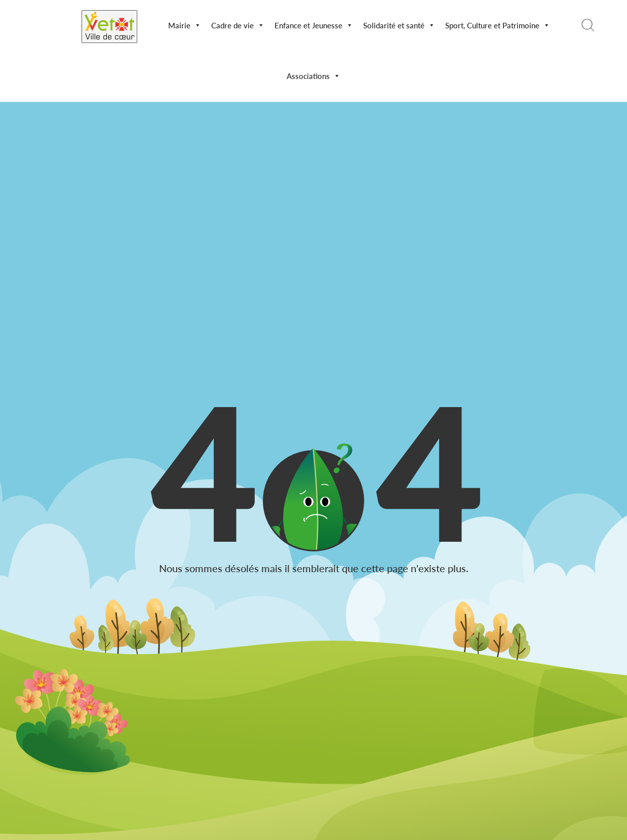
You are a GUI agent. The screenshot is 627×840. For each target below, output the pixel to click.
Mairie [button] (185, 25)
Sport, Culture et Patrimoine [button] (498, 25)
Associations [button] (313, 76)
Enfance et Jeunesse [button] (314, 25)
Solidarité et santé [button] (399, 25)
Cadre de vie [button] (238, 25)
